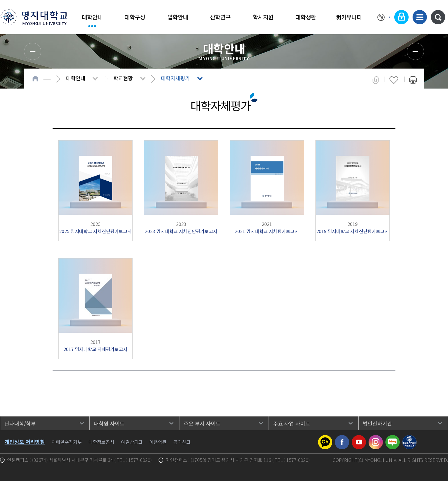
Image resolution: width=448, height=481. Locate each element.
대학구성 (135, 17)
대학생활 (306, 17)
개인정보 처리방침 (25, 442)
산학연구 (220, 17)
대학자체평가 (175, 78)
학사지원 (263, 17)
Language (384, 17)
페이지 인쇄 (413, 80)
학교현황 (123, 78)
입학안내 (178, 17)
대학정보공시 (101, 442)
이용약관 (158, 442)
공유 (376, 80)
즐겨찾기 (394, 80)
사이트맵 (420, 17)
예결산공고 (132, 442)
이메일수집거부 (67, 442)
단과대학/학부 (20, 423)
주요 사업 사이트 (292, 423)
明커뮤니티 (349, 17)
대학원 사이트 (109, 423)
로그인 (401, 17)
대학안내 (92, 17)
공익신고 (182, 442)
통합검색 (438, 17)
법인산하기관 (377, 423)
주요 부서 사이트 (202, 423)
